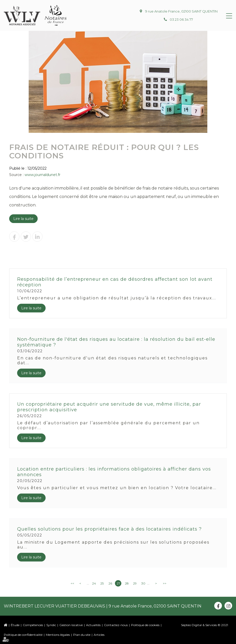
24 (94, 583)
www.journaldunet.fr (42, 175)
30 (143, 583)
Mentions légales (58, 635)
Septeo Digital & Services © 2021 (205, 625)
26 (110, 583)
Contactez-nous (116, 625)
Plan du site (82, 635)
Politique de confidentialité (23, 635)
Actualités (93, 625)
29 (135, 583)
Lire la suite (23, 219)
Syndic (51, 625)
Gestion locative (71, 625)
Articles (99, 635)
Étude (15, 625)
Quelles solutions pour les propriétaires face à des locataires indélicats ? (109, 529)
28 (127, 583)
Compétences (33, 625)
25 (102, 583)
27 (119, 583)
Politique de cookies (145, 625)
